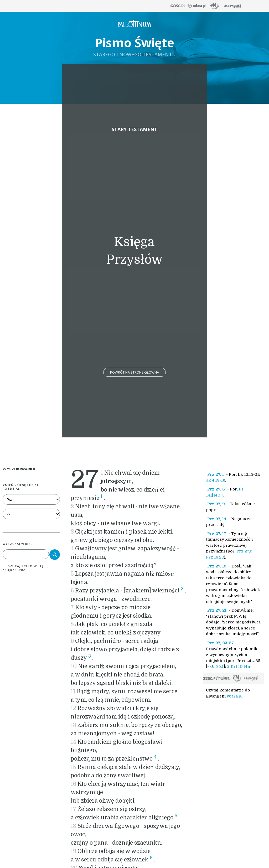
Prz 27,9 (244, 551)
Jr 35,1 (217, 666)
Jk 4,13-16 (216, 480)
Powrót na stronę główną (134, 372)
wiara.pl (235, 696)
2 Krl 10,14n (239, 666)
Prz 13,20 (215, 557)
